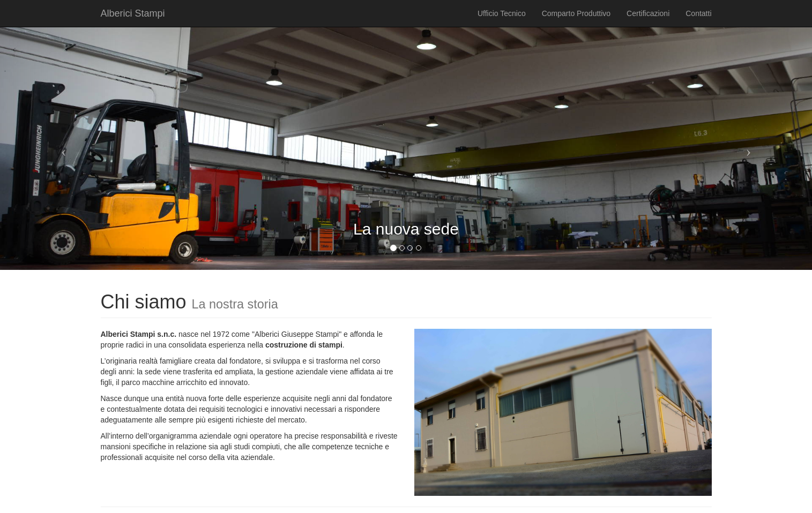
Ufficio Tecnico (502, 13)
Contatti (698, 13)
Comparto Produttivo (576, 13)
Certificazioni (648, 13)
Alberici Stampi (133, 13)
